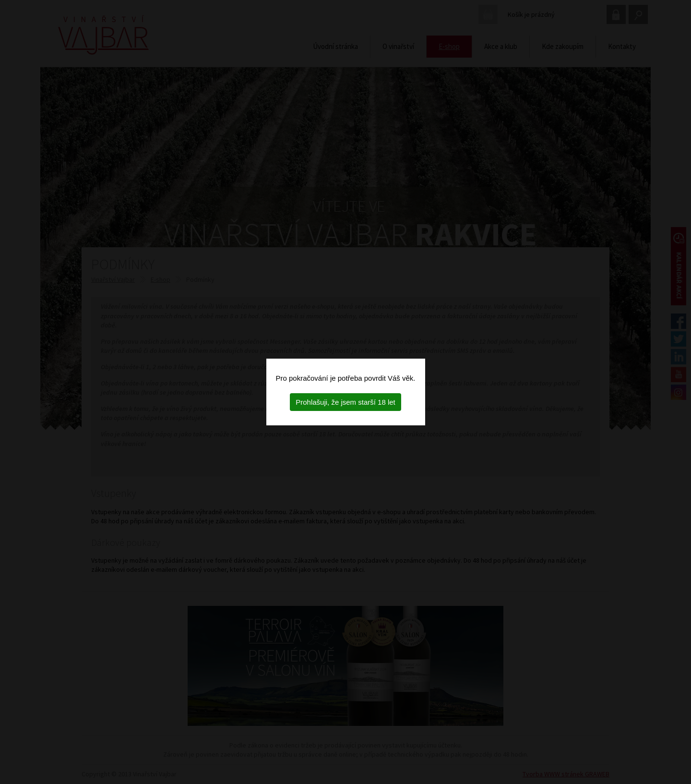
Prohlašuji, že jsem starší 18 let (345, 402)
